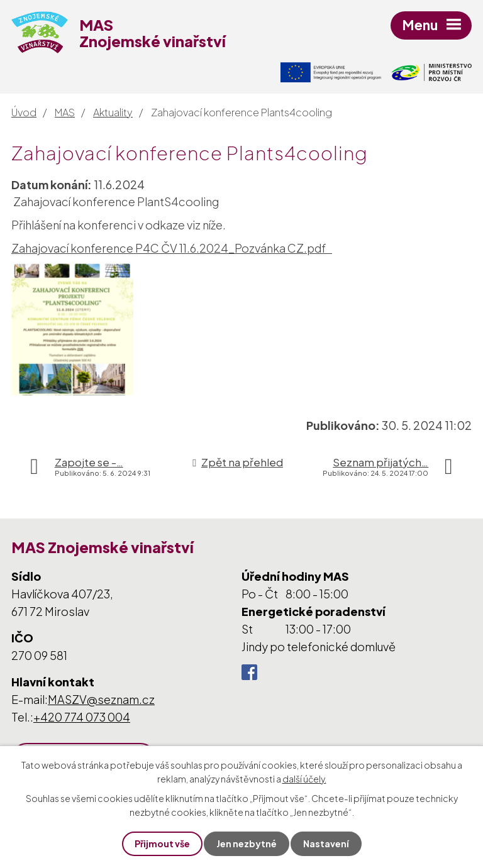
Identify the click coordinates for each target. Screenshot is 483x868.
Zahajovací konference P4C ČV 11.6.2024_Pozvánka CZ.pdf (172, 248)
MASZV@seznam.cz (101, 699)
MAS (65, 112)
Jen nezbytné (247, 843)
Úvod (24, 112)
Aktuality (113, 112)
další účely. (304, 779)
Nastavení (326, 843)
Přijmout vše (162, 843)
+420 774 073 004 (82, 717)
